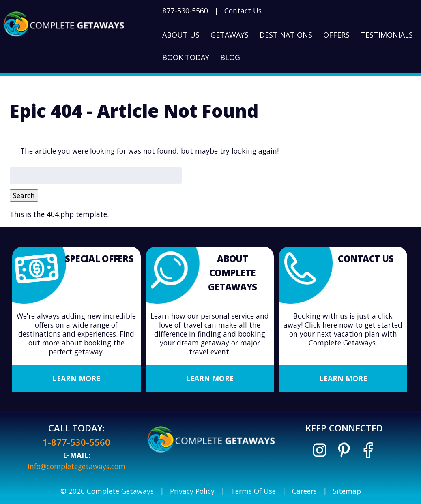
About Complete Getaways (232, 272)
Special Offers (99, 258)
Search (24, 195)
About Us (181, 35)
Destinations (286, 35)
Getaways (230, 35)
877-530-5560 (185, 11)
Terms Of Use (253, 491)
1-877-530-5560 (76, 442)
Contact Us (243, 11)
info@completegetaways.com (76, 466)
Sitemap (347, 491)
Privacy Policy (192, 491)
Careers (304, 491)
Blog (230, 57)
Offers (336, 35)
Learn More (76, 378)
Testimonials (387, 35)
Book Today (186, 57)
